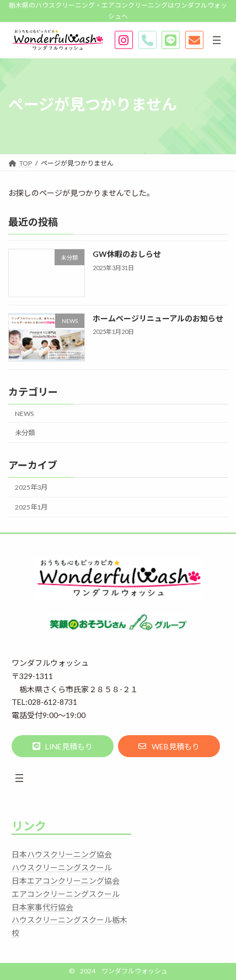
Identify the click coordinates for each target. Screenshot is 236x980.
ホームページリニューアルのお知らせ (158, 318)
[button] (63, 746)
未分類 (25, 433)
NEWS (24, 414)
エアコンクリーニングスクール (66, 894)
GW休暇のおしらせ (127, 254)
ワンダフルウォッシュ (135, 971)
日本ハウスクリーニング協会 (62, 854)
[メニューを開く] (217, 40)
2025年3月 (31, 487)
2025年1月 (31, 507)
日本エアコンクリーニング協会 (66, 881)
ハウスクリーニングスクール (62, 867)
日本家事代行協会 (42, 907)
